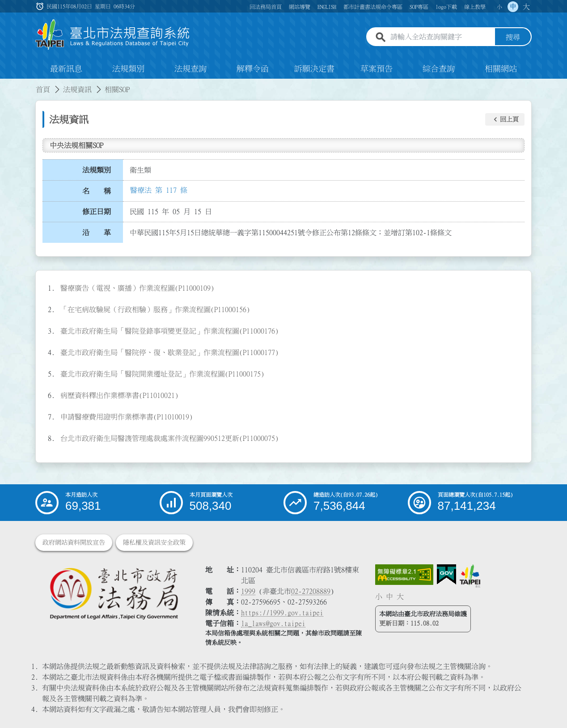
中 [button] (513, 7)
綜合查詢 (439, 69)
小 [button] (499, 7)
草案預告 (377, 69)
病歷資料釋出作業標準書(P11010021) (119, 395)
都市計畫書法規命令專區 (373, 7)
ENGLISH (327, 7)
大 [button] (526, 7)
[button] (505, 119)
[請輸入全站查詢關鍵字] (441, 37)
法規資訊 (77, 89)
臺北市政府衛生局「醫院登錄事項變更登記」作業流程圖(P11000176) (169, 331)
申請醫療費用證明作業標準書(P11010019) (127, 417)
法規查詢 (190, 69)
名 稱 (97, 191)
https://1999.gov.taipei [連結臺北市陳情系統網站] (282, 613)
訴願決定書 (314, 69)
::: (5, 84)
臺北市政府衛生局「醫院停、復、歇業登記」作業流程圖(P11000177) (169, 352)
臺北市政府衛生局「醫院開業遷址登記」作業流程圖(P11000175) (162, 374)
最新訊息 (66, 69)
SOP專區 (419, 7)
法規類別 (128, 69)
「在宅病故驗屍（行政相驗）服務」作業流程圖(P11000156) (155, 309)
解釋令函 (253, 69)
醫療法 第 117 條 (159, 190)
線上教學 (475, 7)
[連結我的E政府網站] (446, 575)
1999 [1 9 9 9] (248, 591)
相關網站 (501, 69)
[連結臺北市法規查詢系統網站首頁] (113, 35)
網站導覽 (300, 7)
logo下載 (446, 7)
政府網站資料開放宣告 (74, 542)
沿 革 (97, 233)
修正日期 (97, 212)
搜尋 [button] (513, 37)
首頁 (43, 89)
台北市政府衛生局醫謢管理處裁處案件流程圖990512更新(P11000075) (169, 438)
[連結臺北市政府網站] (470, 576)
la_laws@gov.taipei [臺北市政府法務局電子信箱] (273, 623)
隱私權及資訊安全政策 (154, 542)
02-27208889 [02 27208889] (311, 591)
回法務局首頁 (266, 7)
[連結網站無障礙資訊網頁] (404, 575)
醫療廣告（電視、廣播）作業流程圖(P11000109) (137, 288)
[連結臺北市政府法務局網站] (114, 593)
